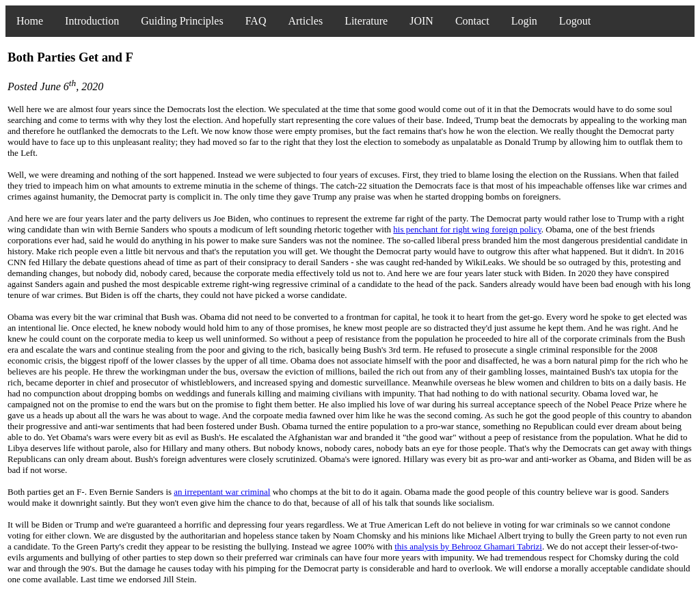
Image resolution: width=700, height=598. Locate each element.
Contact (472, 21)
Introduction (92, 21)
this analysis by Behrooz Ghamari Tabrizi (468, 546)
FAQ (256, 21)
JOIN (421, 21)
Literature (366, 21)
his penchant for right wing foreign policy (467, 229)
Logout (575, 21)
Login (524, 21)
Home (30, 21)
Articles (305, 21)
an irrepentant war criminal (222, 492)
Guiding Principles (182, 21)
